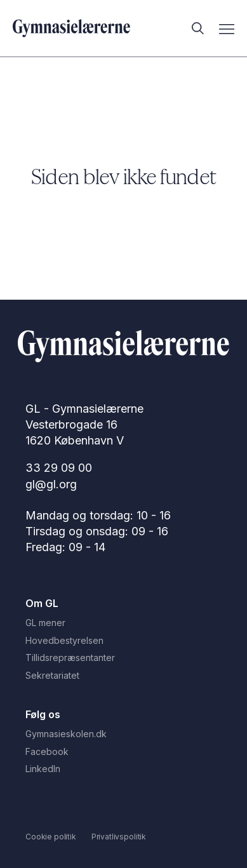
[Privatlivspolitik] (119, 837)
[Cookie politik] (51, 837)
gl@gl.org (51, 484)
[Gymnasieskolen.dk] (123, 734)
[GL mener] (123, 623)
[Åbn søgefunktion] (194, 29)
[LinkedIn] (123, 769)
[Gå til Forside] (123, 348)
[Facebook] (123, 752)
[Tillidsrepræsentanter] (123, 658)
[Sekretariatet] (123, 676)
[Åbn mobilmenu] (227, 29)
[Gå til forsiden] (71, 29)
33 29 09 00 (59, 468)
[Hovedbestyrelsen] (123, 641)
